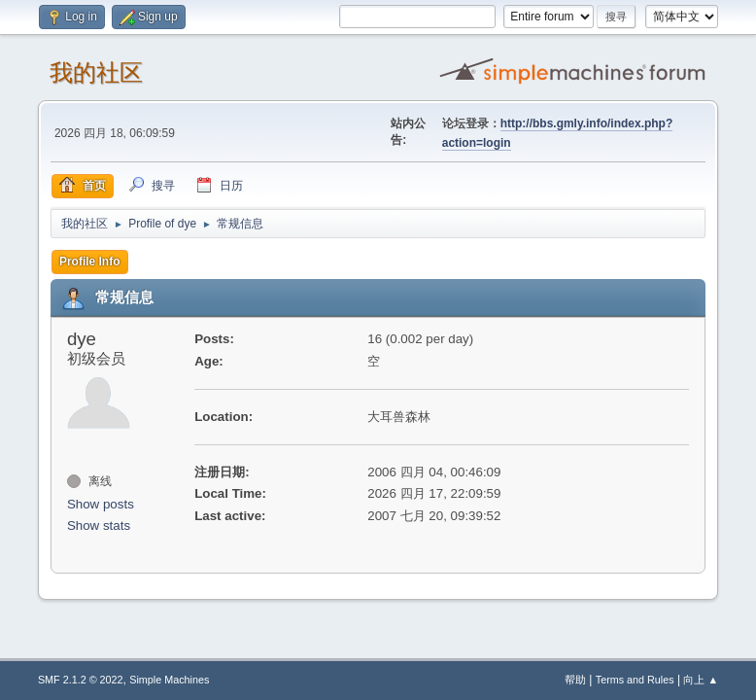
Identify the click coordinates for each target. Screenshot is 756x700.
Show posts (101, 504)
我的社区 (96, 72)
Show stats (99, 525)
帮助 (575, 680)
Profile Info (90, 262)
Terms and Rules (635, 680)
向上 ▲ (701, 680)
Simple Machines (169, 680)
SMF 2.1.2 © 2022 (81, 680)
